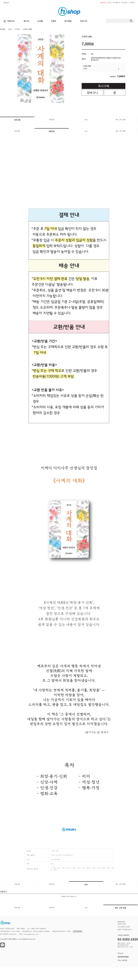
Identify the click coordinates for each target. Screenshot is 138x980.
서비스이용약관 (122, 960)
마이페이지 (117, 3)
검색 (131, 21)
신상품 (40, 21)
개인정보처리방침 (123, 957)
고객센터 (132, 3)
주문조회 (124, 3)
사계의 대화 (27, 29)
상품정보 (52, 120)
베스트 (26, 21)
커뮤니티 (83, 21)
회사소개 (120, 953)
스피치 (17, 29)
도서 (10, 29)
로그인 (109, 3)
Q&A (86, 120)
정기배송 (68, 21)
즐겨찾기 (6, 3)
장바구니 (92, 93)
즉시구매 (104, 86)
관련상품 (17, 120)
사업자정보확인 (78, 931)
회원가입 (103, 3)
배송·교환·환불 (121, 120)
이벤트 (54, 21)
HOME (3, 29)
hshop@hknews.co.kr (31, 934)
